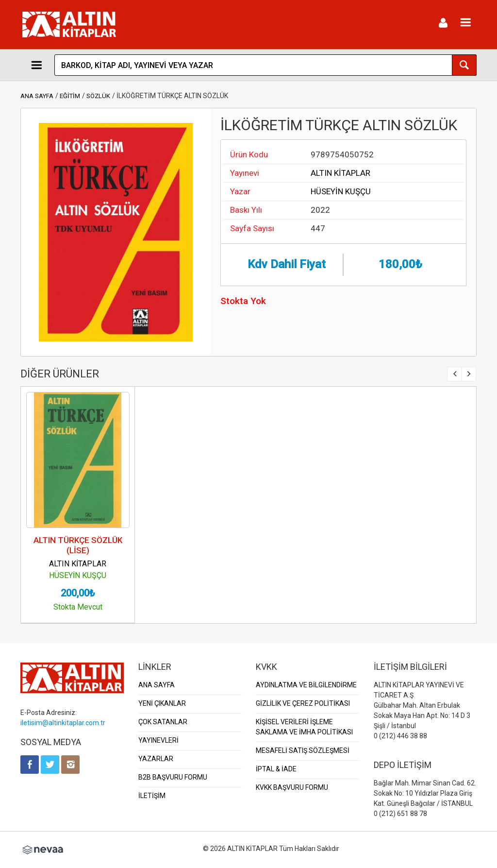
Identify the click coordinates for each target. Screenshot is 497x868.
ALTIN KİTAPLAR (340, 173)
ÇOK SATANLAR (163, 722)
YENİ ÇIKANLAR (162, 703)
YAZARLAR (156, 759)
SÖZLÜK (98, 96)
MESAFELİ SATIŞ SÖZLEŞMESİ (303, 750)
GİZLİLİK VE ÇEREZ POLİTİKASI (303, 703)
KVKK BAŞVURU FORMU (292, 787)
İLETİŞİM (152, 796)
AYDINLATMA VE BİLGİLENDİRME (306, 685)
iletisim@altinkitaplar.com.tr (63, 723)
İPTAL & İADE (276, 769)
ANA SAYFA (37, 96)
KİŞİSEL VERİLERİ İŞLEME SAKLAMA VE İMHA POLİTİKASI (304, 727)
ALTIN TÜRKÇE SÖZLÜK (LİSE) (78, 545)
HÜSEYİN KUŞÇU (341, 191)
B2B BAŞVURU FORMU (173, 777)
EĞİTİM (70, 96)
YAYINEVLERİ (158, 740)
